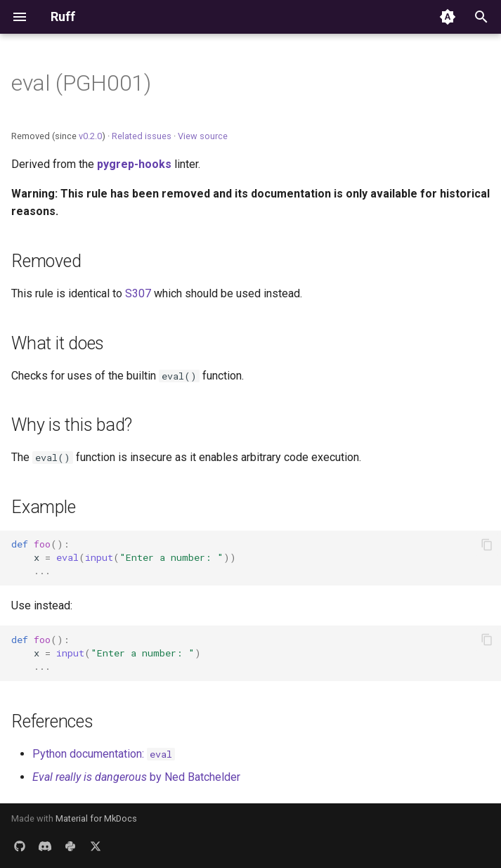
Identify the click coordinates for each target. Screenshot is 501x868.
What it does (58, 343)
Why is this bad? (72, 425)
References (52, 721)
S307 (138, 293)
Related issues (142, 136)
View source (203, 136)
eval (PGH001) (81, 83)
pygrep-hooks (134, 164)
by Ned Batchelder (136, 777)
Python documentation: (104, 754)
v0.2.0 (90, 136)
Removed (46, 261)
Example (43, 507)
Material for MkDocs (96, 818)
